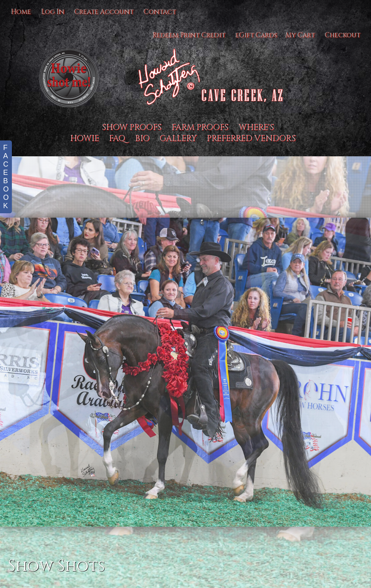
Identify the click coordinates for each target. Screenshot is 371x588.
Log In (52, 12)
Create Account (104, 12)
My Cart (301, 35)
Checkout (342, 35)
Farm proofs (200, 127)
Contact (160, 12)
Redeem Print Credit (189, 35)
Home (21, 12)
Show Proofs (132, 127)
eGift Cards (256, 35)
